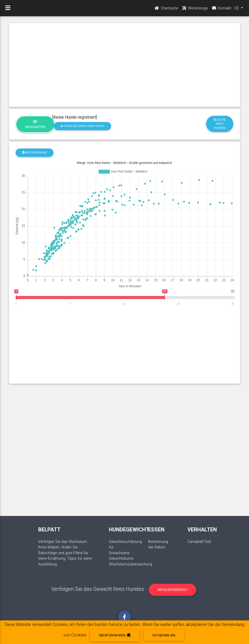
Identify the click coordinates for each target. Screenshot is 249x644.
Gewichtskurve (121, 558)
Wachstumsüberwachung (131, 564)
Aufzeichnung (35, 153)
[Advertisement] (124, 65)
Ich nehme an (164, 635)
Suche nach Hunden (220, 124)
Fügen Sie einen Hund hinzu (82, 126)
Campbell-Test (199, 542)
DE (237, 8)
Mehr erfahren (115, 635)
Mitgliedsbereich (172, 590)
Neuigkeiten (35, 124)
